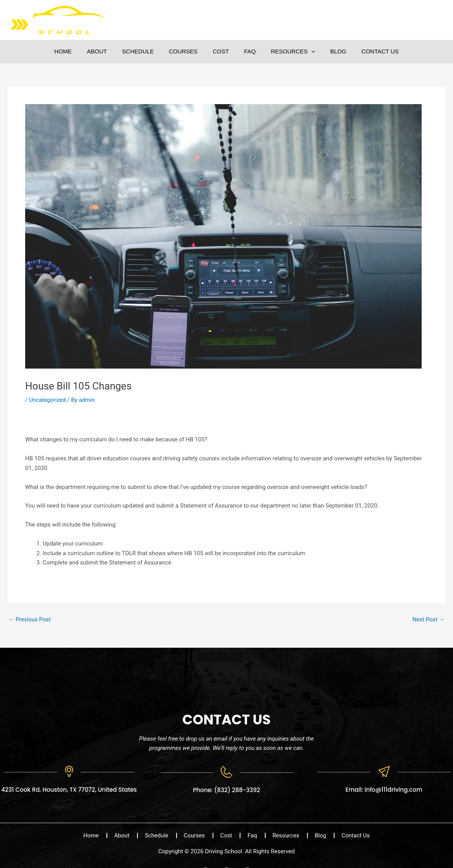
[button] (304, 51)
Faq (246, 51)
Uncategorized (48, 400)
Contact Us (366, 51)
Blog (328, 51)
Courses (187, 51)
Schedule (145, 51)
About (108, 51)
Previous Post (30, 620)
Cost (221, 51)
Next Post (428, 620)
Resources (286, 51)
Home (77, 51)
